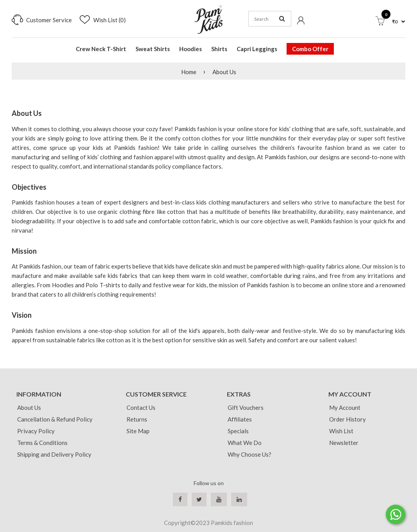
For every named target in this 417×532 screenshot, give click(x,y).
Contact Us (141, 407)
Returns (137, 419)
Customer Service (49, 20)
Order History (347, 419)
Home (189, 72)
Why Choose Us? (249, 454)
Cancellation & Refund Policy (55, 419)
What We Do (245, 443)
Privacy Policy (36, 431)
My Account (345, 407)
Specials (238, 431)
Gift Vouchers (246, 407)
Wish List (341, 431)
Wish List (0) (110, 20)
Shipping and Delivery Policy (54, 454)
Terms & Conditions (42, 443)
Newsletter (344, 443)
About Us (224, 72)
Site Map (138, 431)
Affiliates (240, 419)
